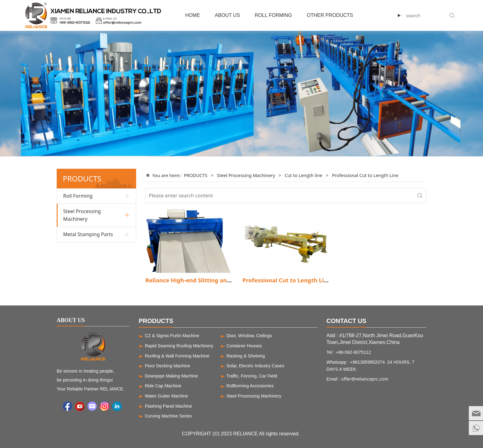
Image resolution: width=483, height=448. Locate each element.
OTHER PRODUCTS (330, 15)
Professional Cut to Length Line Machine (299, 280)
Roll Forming (78, 196)
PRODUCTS (196, 175)
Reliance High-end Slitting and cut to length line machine (226, 280)
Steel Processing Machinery (82, 215)
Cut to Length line (304, 175)
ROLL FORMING (273, 15)
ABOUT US (227, 15)
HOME (193, 15)
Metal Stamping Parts (88, 234)
